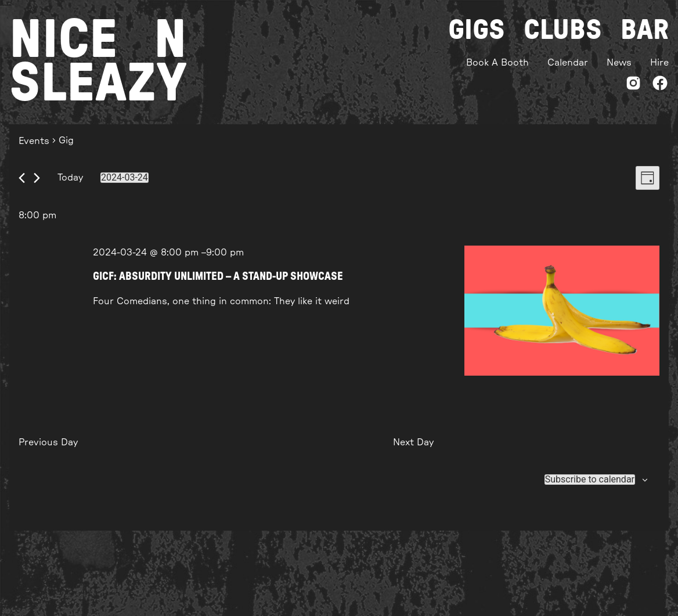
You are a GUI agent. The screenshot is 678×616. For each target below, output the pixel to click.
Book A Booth (497, 63)
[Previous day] (22, 178)
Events (34, 141)
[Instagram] (633, 85)
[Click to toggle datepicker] (125, 178)
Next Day (413, 442)
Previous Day (48, 442)
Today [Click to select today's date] (70, 178)
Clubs (563, 30)
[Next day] (37, 178)
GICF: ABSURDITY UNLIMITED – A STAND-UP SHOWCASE (218, 277)
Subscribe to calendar (590, 480)
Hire (659, 63)
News (619, 63)
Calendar (568, 63)
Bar (645, 30)
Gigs (477, 30)
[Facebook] (660, 85)
